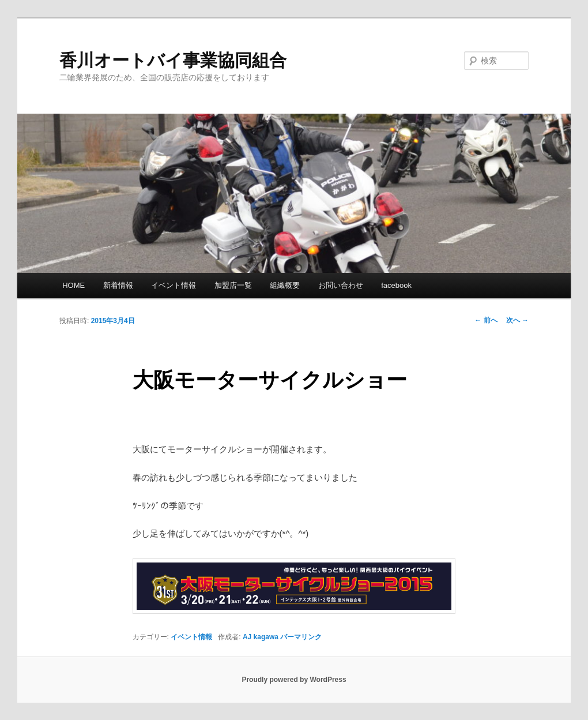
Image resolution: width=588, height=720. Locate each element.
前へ (486, 320)
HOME (73, 285)
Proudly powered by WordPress (294, 680)
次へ (517, 320)
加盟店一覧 (233, 285)
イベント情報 (174, 285)
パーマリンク (301, 637)
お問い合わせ (341, 285)
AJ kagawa (261, 637)
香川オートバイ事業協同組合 (173, 60)
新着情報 (118, 285)
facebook (396, 285)
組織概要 (285, 285)
